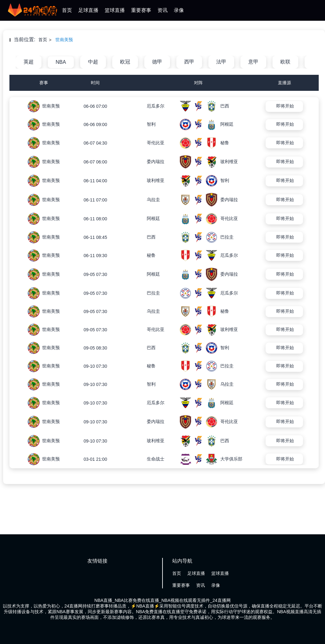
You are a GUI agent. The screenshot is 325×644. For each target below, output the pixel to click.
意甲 (253, 62)
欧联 (285, 62)
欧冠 (125, 62)
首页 (67, 10)
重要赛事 (141, 10)
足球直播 (88, 10)
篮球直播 (115, 10)
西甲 (189, 62)
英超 (29, 62)
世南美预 (64, 40)
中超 (93, 62)
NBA (61, 62)
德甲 (157, 62)
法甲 (221, 62)
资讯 (162, 10)
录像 (179, 10)
